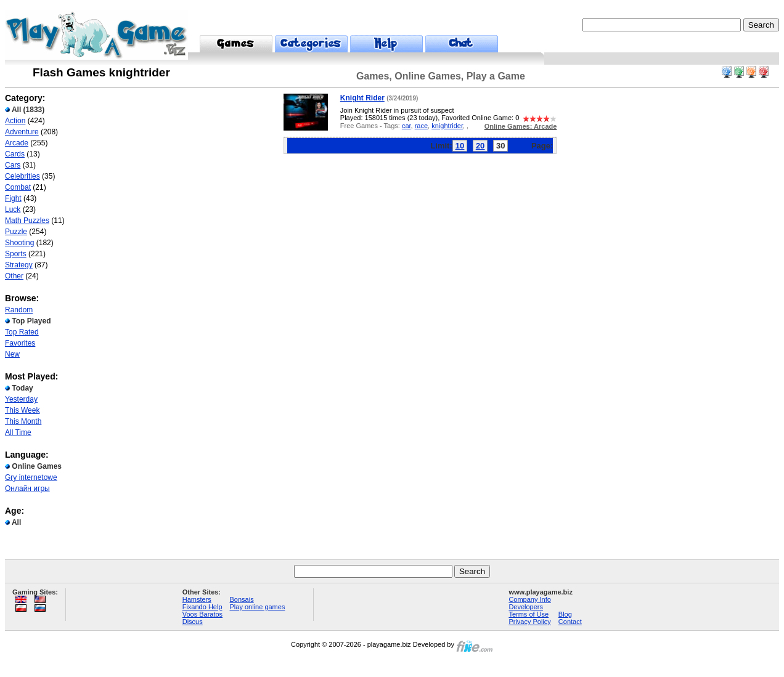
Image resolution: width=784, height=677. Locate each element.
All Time (18, 432)
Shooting (19, 243)
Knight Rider (362, 98)
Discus (193, 622)
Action (15, 121)
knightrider (447, 126)
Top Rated (22, 332)
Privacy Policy (529, 622)
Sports (16, 254)
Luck (13, 209)
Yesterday (21, 399)
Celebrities (22, 176)
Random (19, 310)
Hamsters (197, 599)
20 (480, 146)
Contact (570, 622)
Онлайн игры (27, 488)
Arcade (17, 143)
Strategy (19, 265)
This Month (23, 421)
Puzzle (16, 232)
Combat (18, 187)
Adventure (22, 132)
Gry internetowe (31, 477)
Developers (526, 607)
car (406, 126)
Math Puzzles (27, 221)
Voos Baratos (202, 614)
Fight (13, 198)
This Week (22, 410)
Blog (565, 614)
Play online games (258, 607)
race (421, 126)
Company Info (529, 599)
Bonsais (242, 599)
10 (460, 146)
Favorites (20, 343)
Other (14, 276)
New (12, 354)
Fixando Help (202, 607)
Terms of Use (529, 614)
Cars (13, 165)
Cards (15, 154)
